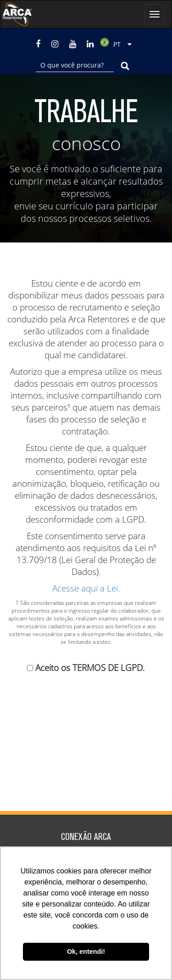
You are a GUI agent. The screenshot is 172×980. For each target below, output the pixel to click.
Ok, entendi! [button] (86, 952)
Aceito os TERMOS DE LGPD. (90, 668)
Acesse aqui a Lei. (86, 588)
